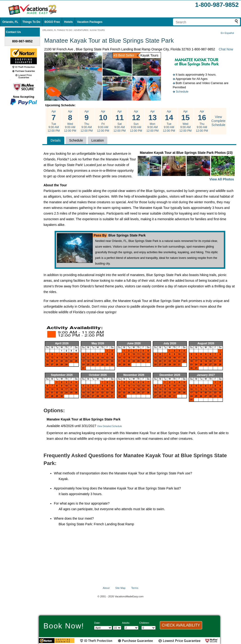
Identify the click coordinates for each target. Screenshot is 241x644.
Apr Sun (136, 121)
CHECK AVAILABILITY (181, 625)
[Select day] (117, 628)
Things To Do (31, 22)
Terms (135, 588)
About (106, 588)
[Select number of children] (149, 628)
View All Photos (222, 179)
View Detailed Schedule (110, 426)
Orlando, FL (10, 22)
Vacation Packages (90, 22)
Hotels (68, 22)
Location (98, 140)
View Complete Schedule (218, 121)
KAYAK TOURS (97, 30)
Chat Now (226, 49)
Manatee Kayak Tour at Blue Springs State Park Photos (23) (186, 166)
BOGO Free (52, 22)
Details (56, 140)
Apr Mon (153, 121)
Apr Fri (103, 121)
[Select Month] (103, 628)
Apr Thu (87, 121)
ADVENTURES (81, 30)
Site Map (120, 588)
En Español (227, 33)
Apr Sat (120, 121)
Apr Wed (70, 121)
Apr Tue (54, 121)
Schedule (182, 92)
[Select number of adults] (131, 628)
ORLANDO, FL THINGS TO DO (57, 30)
